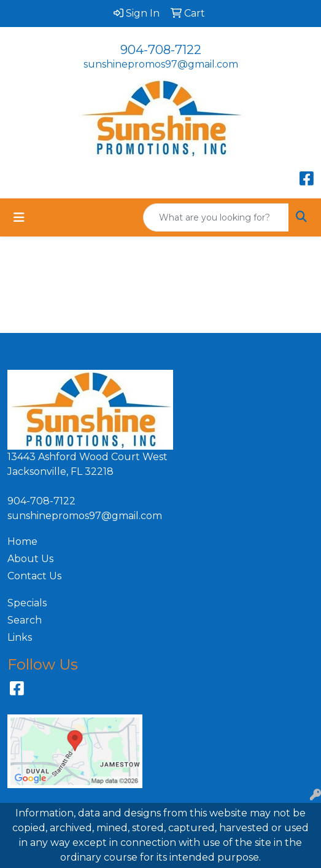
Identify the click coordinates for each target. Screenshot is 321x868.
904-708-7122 (161, 50)
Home (22, 542)
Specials (27, 603)
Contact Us (34, 576)
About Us (30, 559)
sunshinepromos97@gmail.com (161, 64)
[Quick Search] (216, 217)
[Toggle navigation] (19, 217)
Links (20, 637)
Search (25, 620)
